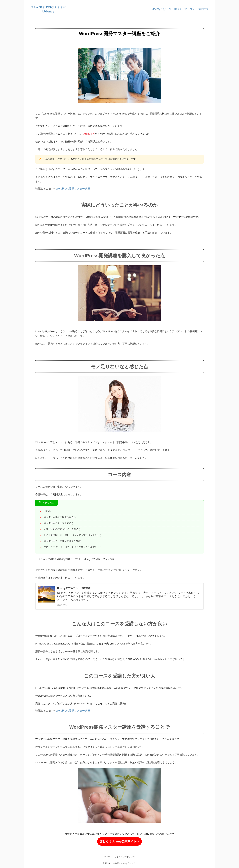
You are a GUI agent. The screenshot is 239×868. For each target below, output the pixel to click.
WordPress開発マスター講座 (73, 189)
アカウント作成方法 (196, 9)
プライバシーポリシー (125, 857)
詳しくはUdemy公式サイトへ (119, 841)
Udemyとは (159, 9)
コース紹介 (175, 9)
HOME (107, 857)
